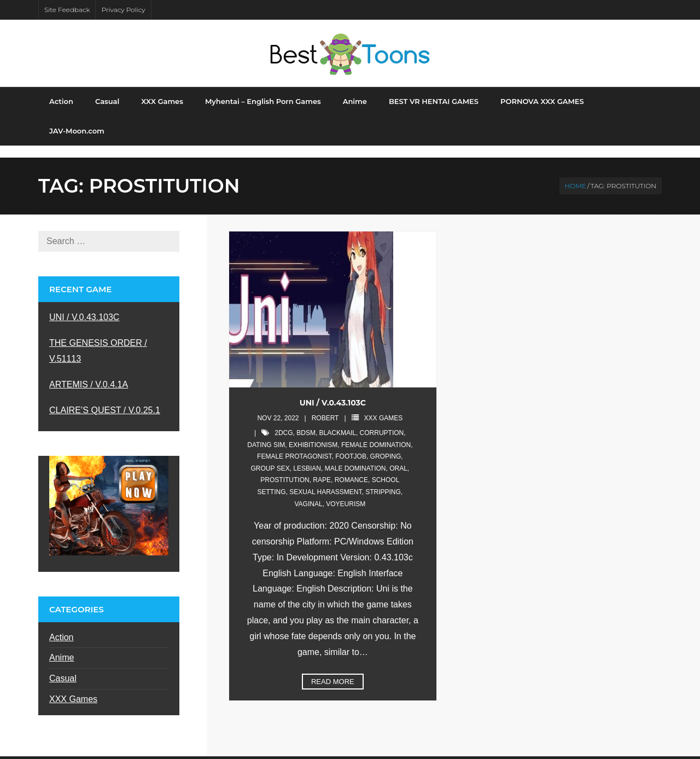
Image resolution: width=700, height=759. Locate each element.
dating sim (266, 433)
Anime (62, 647)
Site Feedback (67, 10)
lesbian (307, 457)
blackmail (338, 421)
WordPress (206, 752)
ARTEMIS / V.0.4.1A (89, 373)
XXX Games (384, 407)
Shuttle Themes (114, 752)
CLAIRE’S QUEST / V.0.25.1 (105, 399)
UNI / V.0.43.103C (333, 391)
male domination (355, 457)
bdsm (306, 421)
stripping (383, 480)
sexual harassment (325, 480)
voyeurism (346, 493)
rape (322, 469)
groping (386, 445)
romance (351, 469)
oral (398, 457)
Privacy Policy (123, 10)
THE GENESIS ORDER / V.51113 (98, 339)
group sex (270, 457)
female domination (376, 433)
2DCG (284, 421)
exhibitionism (313, 433)
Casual (63, 667)
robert (325, 407)
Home (576, 174)
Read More (333, 670)
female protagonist (294, 445)
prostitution (285, 469)
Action (61, 626)
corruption (382, 421)
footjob (351, 445)
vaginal (308, 493)
